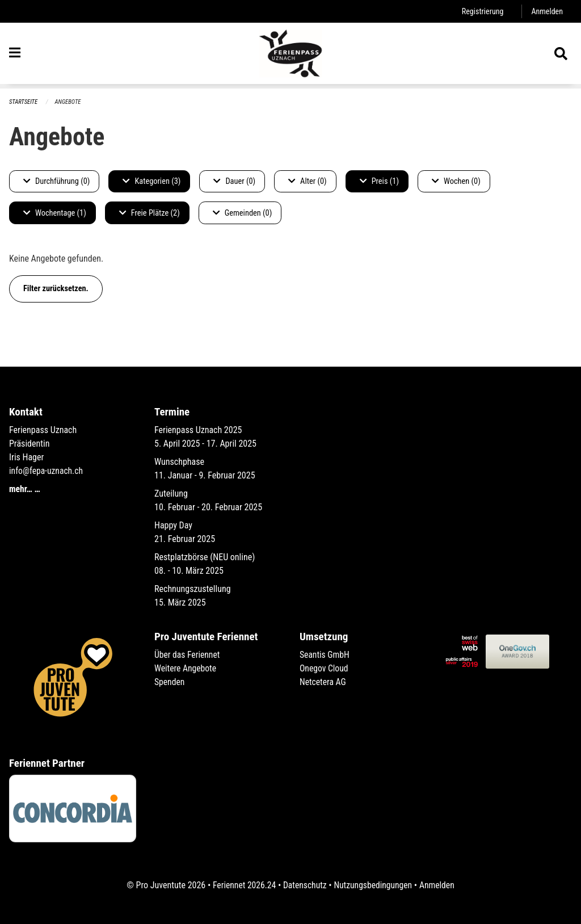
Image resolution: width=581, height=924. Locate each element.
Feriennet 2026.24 (242, 885)
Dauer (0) (234, 181)
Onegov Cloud (325, 668)
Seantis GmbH (325, 655)
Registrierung (481, 11)
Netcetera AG (323, 682)
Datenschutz (304, 885)
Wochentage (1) (55, 213)
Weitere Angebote (186, 668)
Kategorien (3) (151, 181)
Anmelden (547, 11)
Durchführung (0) (56, 181)
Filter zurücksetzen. (56, 289)
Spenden (170, 682)
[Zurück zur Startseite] (290, 56)
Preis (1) (379, 181)
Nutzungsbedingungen (374, 885)
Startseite (24, 102)
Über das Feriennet (188, 655)
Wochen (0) (456, 181)
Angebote (69, 102)
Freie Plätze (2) (150, 213)
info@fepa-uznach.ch (47, 471)
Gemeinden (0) (242, 213)
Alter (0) (308, 181)
